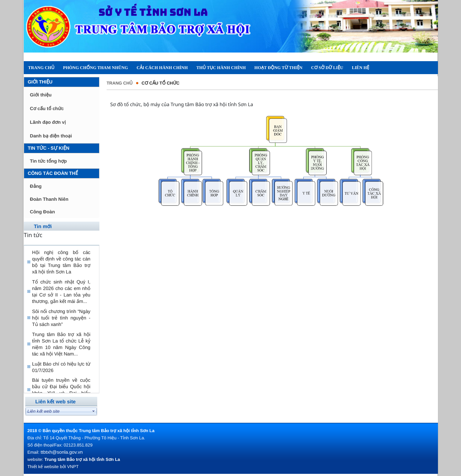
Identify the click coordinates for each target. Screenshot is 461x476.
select (94, 411)
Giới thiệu (40, 82)
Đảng (36, 186)
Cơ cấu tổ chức (47, 108)
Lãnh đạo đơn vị (48, 122)
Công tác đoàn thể (53, 173)
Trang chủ (120, 83)
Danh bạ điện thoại (51, 136)
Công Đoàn (42, 212)
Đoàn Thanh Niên (49, 199)
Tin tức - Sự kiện (49, 148)
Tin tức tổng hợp (48, 161)
